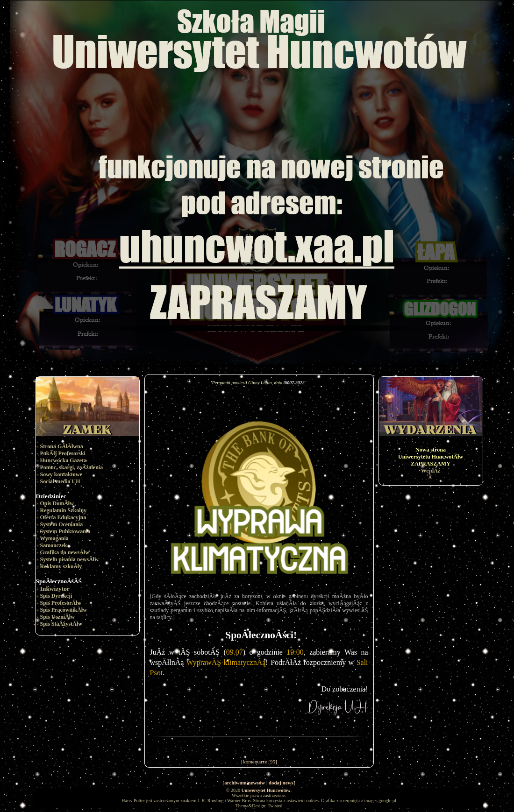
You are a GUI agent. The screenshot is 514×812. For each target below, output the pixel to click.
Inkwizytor (55, 589)
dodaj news (281, 783)
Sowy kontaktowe (61, 474)
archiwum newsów (245, 783)
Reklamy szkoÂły (61, 566)
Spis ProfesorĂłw (61, 603)
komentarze (255, 762)
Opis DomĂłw (57, 503)
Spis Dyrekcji (56, 596)
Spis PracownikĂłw (64, 610)
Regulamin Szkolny (64, 510)
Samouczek (54, 545)
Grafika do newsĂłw (65, 552)
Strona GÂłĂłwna (62, 446)
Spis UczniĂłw (57, 617)
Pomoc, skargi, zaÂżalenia (72, 467)
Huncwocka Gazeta (64, 460)
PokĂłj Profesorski (63, 453)
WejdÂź (431, 471)
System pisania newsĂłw (69, 559)
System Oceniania (62, 524)
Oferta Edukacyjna (63, 517)
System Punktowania (65, 531)
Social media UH (60, 481)
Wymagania (54, 538)
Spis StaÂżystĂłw (61, 624)
